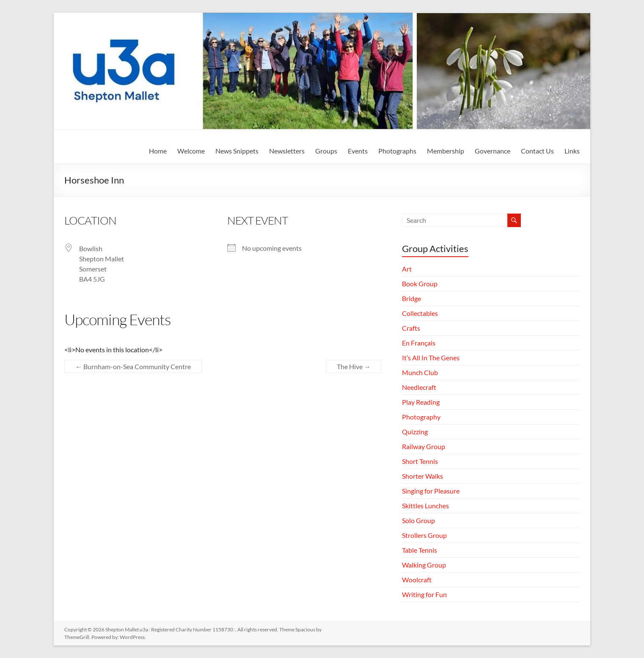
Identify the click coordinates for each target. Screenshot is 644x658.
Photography (421, 417)
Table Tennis (420, 550)
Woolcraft (417, 580)
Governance (493, 151)
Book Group (420, 284)
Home (158, 151)
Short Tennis (420, 461)
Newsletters (287, 151)
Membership (446, 151)
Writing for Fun (424, 594)
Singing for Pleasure (431, 491)
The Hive (354, 366)
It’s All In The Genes (431, 358)
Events (358, 151)
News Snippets (237, 151)
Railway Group (424, 446)
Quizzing (415, 432)
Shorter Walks (422, 476)
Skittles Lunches (425, 506)
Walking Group (424, 565)
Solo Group (418, 520)
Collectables (420, 313)
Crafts (411, 328)
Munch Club (420, 372)
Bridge (411, 298)
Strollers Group (424, 535)
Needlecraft (419, 387)
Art (407, 269)
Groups (326, 151)
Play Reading (421, 402)
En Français (419, 343)
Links (572, 151)
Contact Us (537, 151)
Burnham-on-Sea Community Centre (133, 366)
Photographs (397, 151)
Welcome (191, 151)
